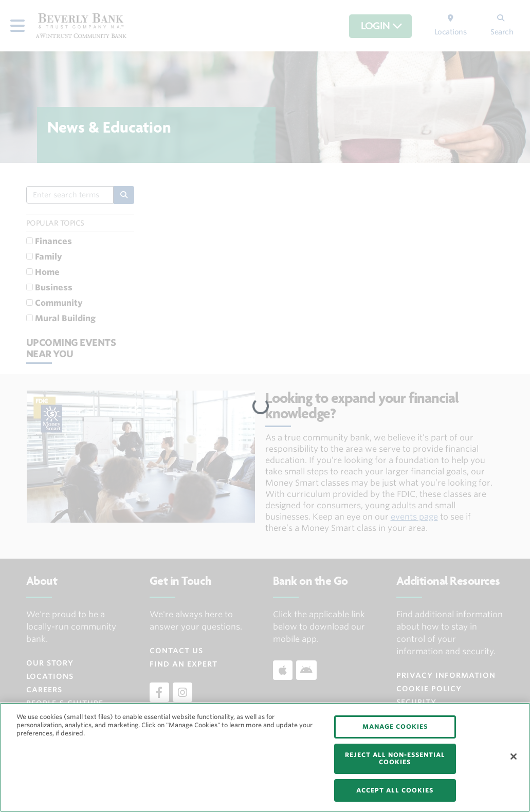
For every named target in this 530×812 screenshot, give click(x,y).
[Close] (514, 756)
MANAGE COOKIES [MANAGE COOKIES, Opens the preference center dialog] (395, 726)
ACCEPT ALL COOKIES (395, 790)
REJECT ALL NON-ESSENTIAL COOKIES (395, 758)
